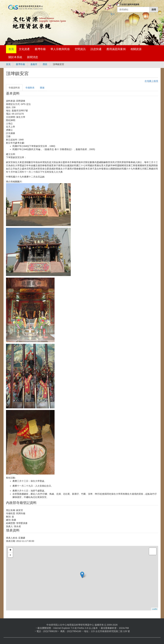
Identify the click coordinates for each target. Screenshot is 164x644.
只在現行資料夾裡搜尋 (130, 5)
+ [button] (10, 550)
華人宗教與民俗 (60, 49)
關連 (42, 88)
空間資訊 (80, 49)
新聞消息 (33, 57)
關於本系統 (15, 57)
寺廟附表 (30, 88)
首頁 (11, 49)
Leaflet (155, 609)
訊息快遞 (96, 49)
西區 (45, 64)
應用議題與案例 (116, 49)
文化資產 (24, 49)
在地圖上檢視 (151, 81)
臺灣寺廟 (40, 49)
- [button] (10, 555)
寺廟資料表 (14, 88)
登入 (113, 14)
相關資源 (136, 49)
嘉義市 (34, 64)
